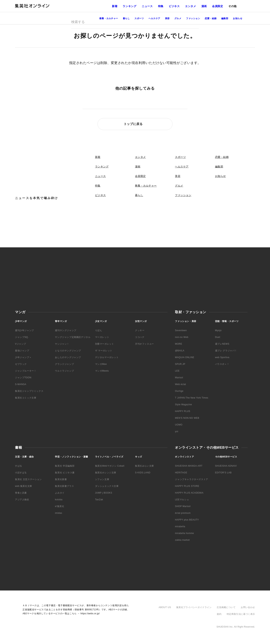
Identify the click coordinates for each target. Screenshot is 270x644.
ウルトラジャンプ (64, 371)
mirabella (180, 527)
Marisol (179, 378)
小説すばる (21, 473)
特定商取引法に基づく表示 (241, 614)
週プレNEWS (222, 344)
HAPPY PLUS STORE (187, 486)
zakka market (182, 540)
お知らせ (220, 176)
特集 (161, 6)
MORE (178, 344)
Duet (218, 337)
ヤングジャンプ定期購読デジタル (73, 337)
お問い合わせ (248, 607)
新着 (115, 6)
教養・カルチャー (146, 186)
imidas (58, 513)
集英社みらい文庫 (144, 466)
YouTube (264, 72)
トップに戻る (133, 124)
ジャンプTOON (23, 378)
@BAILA (180, 351)
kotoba (59, 500)
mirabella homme (184, 533)
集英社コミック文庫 (26, 398)
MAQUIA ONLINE (185, 357)
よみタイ (60, 493)
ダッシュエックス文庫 (107, 486)
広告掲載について (226, 607)
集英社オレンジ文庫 (106, 473)
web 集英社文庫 (24, 486)
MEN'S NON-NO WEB (187, 418)
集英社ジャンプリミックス (29, 391)
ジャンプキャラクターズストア (191, 479)
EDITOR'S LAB (223, 473)
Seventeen (181, 330)
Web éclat (180, 384)
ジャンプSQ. (22, 337)
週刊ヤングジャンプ (66, 330)
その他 (232, 6)
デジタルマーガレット (107, 357)
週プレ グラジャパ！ (226, 351)
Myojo (218, 330)
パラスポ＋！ (222, 364)
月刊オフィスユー (144, 344)
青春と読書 (21, 493)
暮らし (139, 195)
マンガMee (101, 364)
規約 (219, 614)
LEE (177, 371)
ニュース (147, 6)
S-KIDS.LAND (143, 473)
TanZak (99, 500)
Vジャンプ (21, 344)
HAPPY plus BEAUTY (187, 520)
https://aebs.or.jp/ (90, 614)
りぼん (99, 330)
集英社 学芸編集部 (65, 466)
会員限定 (218, 6)
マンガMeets (102, 371)
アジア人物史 (22, 500)
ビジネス (174, 6)
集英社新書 (61, 479)
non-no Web (182, 337)
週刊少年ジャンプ (24, 330)
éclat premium (183, 513)
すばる (19, 466)
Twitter (264, 57)
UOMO (179, 425)
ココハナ (140, 337)
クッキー (140, 330)
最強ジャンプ (22, 351)
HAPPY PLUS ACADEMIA (189, 493)
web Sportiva (222, 357)
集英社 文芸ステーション (28, 479)
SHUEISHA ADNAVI (226, 466)
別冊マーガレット (105, 344)
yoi (177, 431)
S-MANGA (21, 384)
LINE (264, 79)
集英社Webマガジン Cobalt (110, 466)
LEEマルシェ (182, 500)
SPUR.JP (180, 364)
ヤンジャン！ (62, 344)
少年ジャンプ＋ (23, 357)
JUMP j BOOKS (104, 493)
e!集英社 (60, 506)
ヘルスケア (182, 167)
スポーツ (180, 157)
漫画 (204, 6)
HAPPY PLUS (183, 411)
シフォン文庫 (102, 479)
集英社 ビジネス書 (65, 473)
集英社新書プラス (64, 486)
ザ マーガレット (104, 351)
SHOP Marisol (183, 506)
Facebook (264, 64)
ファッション (183, 195)
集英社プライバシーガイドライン (194, 607)
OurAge (179, 391)
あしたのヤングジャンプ (68, 357)
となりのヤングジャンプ (68, 351)
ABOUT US (165, 607)
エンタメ (191, 6)
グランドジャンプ (64, 364)
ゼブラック (21, 364)
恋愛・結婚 (222, 157)
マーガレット (102, 337)
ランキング (130, 6)
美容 (178, 176)
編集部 (219, 167)
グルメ (179, 186)
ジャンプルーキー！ (26, 371)
